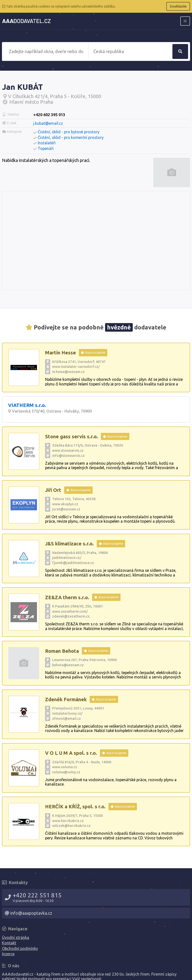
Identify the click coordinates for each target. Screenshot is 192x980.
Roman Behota (62, 651)
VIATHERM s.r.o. (27, 405)
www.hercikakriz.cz (68, 821)
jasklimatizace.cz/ (67, 558)
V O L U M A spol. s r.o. (71, 753)
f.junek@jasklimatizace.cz (73, 563)
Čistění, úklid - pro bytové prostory (69, 132)
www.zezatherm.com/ (70, 611)
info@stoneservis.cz (68, 456)
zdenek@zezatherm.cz (71, 616)
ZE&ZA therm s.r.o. (67, 597)
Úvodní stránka (16, 937)
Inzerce (8, 954)
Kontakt (9, 943)
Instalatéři (47, 143)
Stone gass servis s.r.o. (72, 436)
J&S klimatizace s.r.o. (69, 544)
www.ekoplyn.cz (65, 504)
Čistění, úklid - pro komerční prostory (71, 137)
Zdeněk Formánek (66, 699)
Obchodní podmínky (20, 948)
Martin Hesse (60, 353)
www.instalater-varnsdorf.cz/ (76, 367)
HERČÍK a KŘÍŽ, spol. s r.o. (75, 806)
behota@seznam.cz (68, 665)
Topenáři (46, 148)
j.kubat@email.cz (48, 123)
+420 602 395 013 (49, 115)
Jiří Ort (53, 490)
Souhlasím (178, 6)
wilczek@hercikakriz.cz (71, 826)
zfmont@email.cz (66, 719)
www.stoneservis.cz (68, 451)
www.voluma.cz (65, 767)
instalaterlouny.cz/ (67, 713)
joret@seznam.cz (66, 509)
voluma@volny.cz (66, 772)
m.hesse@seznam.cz (68, 372)
